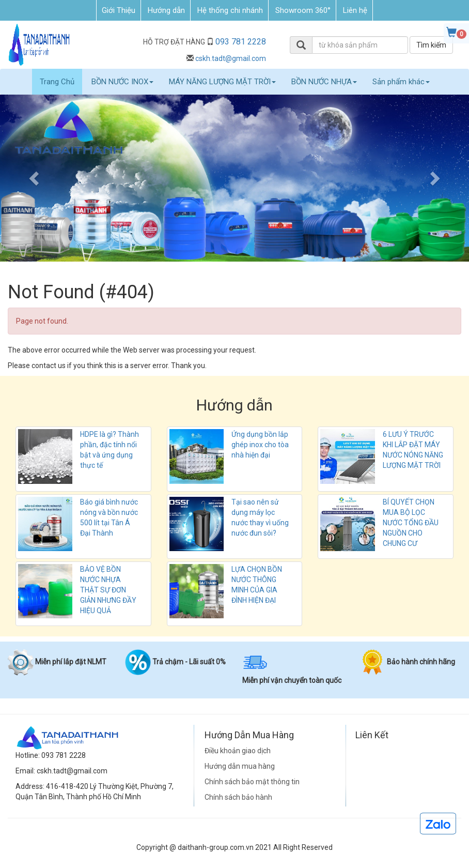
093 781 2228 (241, 42)
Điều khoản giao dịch (238, 751)
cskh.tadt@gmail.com (231, 58)
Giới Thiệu (119, 10)
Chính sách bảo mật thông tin (252, 782)
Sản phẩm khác (401, 82)
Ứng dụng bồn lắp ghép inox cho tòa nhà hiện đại (260, 445)
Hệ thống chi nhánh (230, 10)
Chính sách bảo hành (238, 797)
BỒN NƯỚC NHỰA (324, 82)
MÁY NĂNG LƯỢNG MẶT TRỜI (222, 82)
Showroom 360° (303, 10)
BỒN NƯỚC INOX (122, 82)
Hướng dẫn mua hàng (240, 766)
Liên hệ (355, 10)
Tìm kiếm (431, 45)
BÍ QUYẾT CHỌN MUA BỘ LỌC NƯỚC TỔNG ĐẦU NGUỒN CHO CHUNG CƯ (411, 523)
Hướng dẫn (166, 10)
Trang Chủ (57, 82)
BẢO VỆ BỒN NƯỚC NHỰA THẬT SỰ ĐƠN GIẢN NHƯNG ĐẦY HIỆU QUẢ (108, 590)
